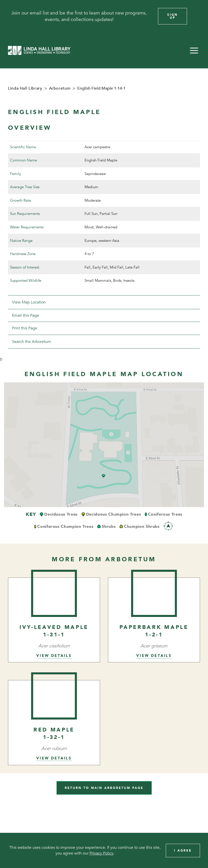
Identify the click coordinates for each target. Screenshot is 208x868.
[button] (194, 50)
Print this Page (25, 328)
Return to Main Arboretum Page (104, 788)
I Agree (183, 851)
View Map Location (29, 302)
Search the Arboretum (31, 342)
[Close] (197, 16)
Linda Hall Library (25, 88)
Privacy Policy (101, 853)
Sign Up (172, 16)
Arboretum (60, 88)
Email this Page (25, 315)
